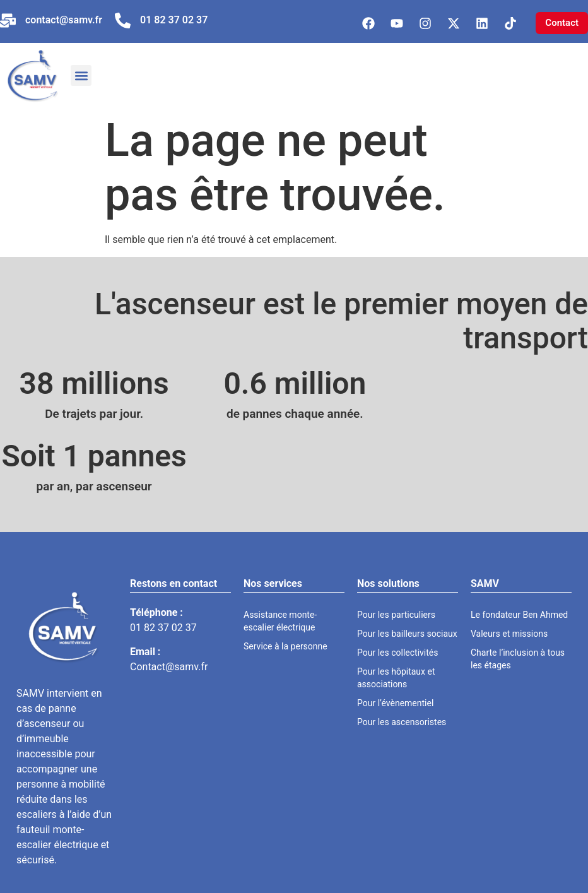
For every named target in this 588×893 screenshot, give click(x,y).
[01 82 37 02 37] (123, 21)
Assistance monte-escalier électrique (280, 621)
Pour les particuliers (396, 615)
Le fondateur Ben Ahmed (519, 615)
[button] (81, 75)
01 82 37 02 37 (174, 20)
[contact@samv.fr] (8, 21)
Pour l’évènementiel (395, 703)
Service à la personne (285, 646)
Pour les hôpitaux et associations (396, 678)
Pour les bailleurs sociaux (407, 634)
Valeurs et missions (509, 634)
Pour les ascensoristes (402, 722)
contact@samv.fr (64, 20)
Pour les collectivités (397, 653)
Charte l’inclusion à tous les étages (518, 659)
